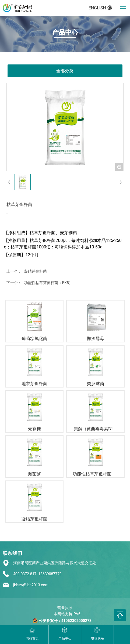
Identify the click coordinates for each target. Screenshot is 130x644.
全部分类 (65, 71)
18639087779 (50, 574)
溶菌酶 (34, 474)
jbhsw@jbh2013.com (31, 585)
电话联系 (97, 638)
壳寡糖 (34, 429)
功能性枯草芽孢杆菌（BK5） (48, 283)
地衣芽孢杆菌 (34, 384)
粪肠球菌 (96, 384)
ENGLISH (101, 8)
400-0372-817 (25, 574)
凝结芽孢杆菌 (36, 271)
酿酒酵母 (96, 339)
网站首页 (32, 638)
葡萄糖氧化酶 (34, 339)
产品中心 (65, 32)
